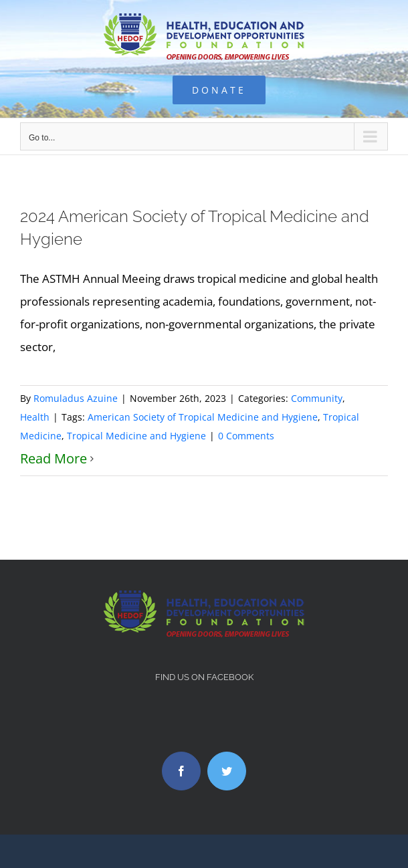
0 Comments (246, 436)
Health (35, 417)
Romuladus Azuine (76, 398)
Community (317, 398)
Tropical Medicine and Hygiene (136, 436)
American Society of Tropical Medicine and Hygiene (203, 417)
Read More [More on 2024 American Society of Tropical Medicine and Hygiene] (54, 458)
